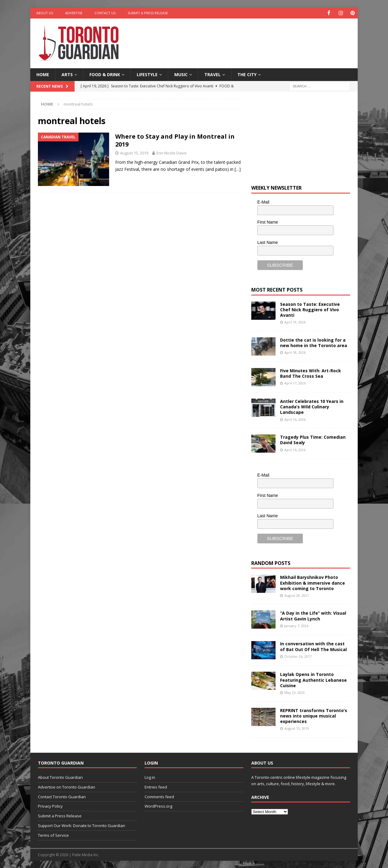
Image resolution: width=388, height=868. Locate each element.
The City (247, 74)
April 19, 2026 (295, 322)
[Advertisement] (253, 38)
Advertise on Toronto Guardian (67, 787)
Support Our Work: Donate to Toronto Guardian (82, 825)
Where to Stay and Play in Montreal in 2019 (175, 140)
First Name (268, 222)
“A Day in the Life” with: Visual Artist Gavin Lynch (313, 615)
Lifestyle (147, 74)
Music (181, 74)
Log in (150, 777)
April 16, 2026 (295, 419)
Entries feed (156, 787)
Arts (67, 74)
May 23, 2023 (294, 692)
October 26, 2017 (298, 656)
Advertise (74, 13)
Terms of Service (53, 835)
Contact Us (105, 13)
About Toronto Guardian (60, 777)
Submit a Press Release (148, 13)
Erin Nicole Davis (172, 153)
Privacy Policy (50, 806)
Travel (212, 74)
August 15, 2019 (134, 153)
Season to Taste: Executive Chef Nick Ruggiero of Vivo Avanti (310, 309)
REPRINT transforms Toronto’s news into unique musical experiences (314, 716)
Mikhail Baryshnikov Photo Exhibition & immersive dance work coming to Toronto (313, 582)
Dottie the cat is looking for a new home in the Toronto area (314, 342)
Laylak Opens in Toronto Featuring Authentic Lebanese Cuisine (313, 679)
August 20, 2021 (297, 595)
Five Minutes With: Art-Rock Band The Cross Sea (311, 373)
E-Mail (263, 202)
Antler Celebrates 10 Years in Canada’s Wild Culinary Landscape (312, 406)
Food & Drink (105, 74)
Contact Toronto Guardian (62, 796)
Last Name (268, 242)
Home (43, 74)
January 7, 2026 (296, 625)
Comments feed (159, 796)
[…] (238, 169)
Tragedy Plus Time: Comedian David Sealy (313, 439)
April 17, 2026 (295, 383)
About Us (45, 13)
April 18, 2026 (295, 352)
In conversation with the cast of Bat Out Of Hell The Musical (313, 646)
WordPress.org (158, 806)
